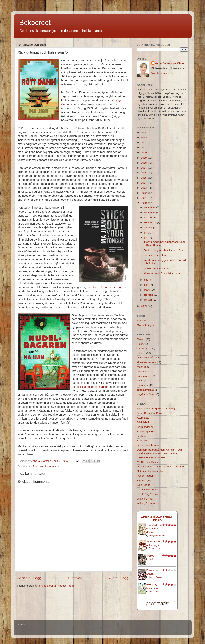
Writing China (145, 499)
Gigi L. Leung (155, 591)
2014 (144, 183)
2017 (144, 168)
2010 (144, 203)
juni (147, 238)
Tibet (140, 344)
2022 (144, 143)
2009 (144, 306)
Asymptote (143, 418)
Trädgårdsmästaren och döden (154, 529)
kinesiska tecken (147, 362)
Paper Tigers (144, 480)
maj (147, 280)
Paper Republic (146, 476)
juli (146, 233)
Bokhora (142, 436)
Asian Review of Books (150, 413)
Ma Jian (33, 466)
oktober (149, 217)
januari (148, 300)
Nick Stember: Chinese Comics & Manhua (161, 467)
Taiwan (141, 339)
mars (147, 290)
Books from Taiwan (148, 445)
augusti (149, 228)
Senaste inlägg (29, 578)
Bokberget (35, 23)
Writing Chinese (146, 503)
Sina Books (144, 485)
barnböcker (144, 348)
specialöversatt (146, 390)
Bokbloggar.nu (145, 427)
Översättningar (146, 325)
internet (141, 353)
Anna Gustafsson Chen (169, 63)
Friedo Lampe (155, 548)
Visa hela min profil (162, 73)
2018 (144, 163)
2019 (144, 158)
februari (149, 295)
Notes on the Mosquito (150, 471)
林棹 (151, 559)
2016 (144, 173)
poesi (140, 381)
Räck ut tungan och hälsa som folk (163, 250)
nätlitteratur (144, 376)
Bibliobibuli (143, 422)
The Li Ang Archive (148, 494)
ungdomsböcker (146, 394)
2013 (144, 188)
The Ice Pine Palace (149, 490)
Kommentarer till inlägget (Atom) (56, 586)
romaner (54, 466)
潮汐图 (150, 556)
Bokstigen (143, 441)
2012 (144, 193)
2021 (144, 148)
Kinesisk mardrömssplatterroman (162, 273)
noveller (43, 466)
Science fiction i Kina (155, 255)
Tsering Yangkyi (156, 577)
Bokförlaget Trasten (148, 432)
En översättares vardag (157, 268)
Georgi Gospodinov (157, 536)
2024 (144, 132)
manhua (142, 367)
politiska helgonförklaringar (93, 387)
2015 (144, 178)
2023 (144, 137)
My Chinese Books (148, 462)
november (150, 212)
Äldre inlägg (119, 578)
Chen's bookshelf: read (157, 518)
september (151, 222)
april (147, 285)
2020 (144, 153)
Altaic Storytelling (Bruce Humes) (156, 409)
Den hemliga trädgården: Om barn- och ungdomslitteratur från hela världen (160, 451)
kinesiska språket (147, 358)
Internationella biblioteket (151, 457)
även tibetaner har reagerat (110, 287)
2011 (144, 198)
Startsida (75, 578)
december (150, 207)
